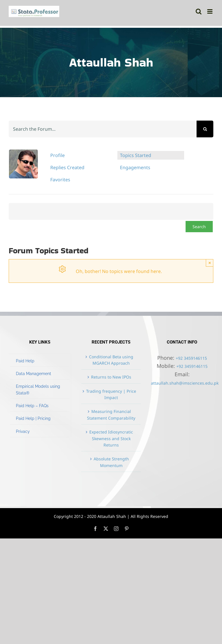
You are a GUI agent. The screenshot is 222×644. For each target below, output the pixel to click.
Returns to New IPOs (111, 377)
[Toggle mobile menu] (210, 11)
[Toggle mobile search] (199, 11)
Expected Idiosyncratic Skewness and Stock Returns (111, 438)
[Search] (205, 129)
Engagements (135, 167)
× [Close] (210, 263)
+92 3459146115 (191, 358)
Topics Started (136, 155)
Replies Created (67, 167)
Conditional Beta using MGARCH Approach (111, 360)
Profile (58, 155)
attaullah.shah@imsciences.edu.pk (185, 383)
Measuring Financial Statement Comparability (111, 415)
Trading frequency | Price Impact (111, 394)
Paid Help (25, 361)
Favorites (60, 180)
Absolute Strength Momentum (111, 462)
